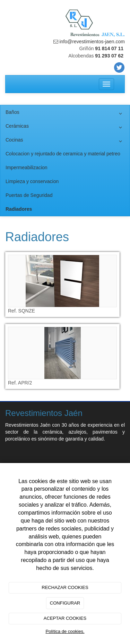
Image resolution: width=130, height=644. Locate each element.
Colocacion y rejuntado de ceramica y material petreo (63, 154)
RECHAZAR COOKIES (65, 587)
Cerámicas (65, 127)
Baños (65, 114)
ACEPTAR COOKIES (65, 618)
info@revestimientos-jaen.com (92, 42)
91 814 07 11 (109, 48)
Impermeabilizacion (27, 167)
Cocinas (65, 141)
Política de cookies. (65, 631)
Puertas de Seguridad (29, 195)
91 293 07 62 (109, 56)
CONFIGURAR (65, 603)
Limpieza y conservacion (32, 181)
